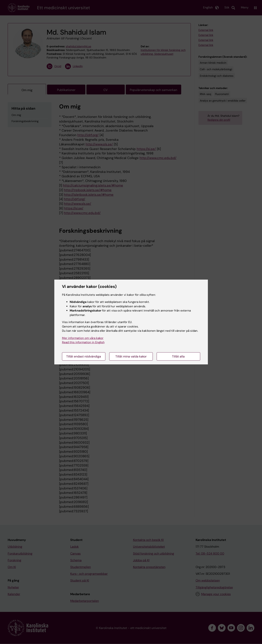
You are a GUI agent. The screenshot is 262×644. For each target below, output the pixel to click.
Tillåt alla (178, 356)
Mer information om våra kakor (83, 338)
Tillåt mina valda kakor (131, 356)
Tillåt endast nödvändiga (84, 356)
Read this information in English (83, 342)
